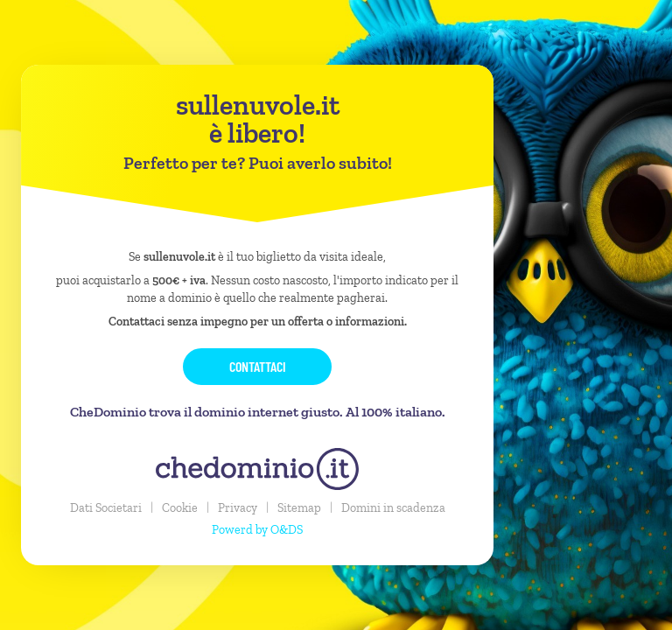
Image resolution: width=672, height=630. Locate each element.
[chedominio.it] (257, 469)
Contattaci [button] (258, 366)
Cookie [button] (180, 508)
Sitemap (299, 508)
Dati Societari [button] (106, 508)
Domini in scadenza (393, 508)
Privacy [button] (238, 508)
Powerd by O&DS (257, 530)
